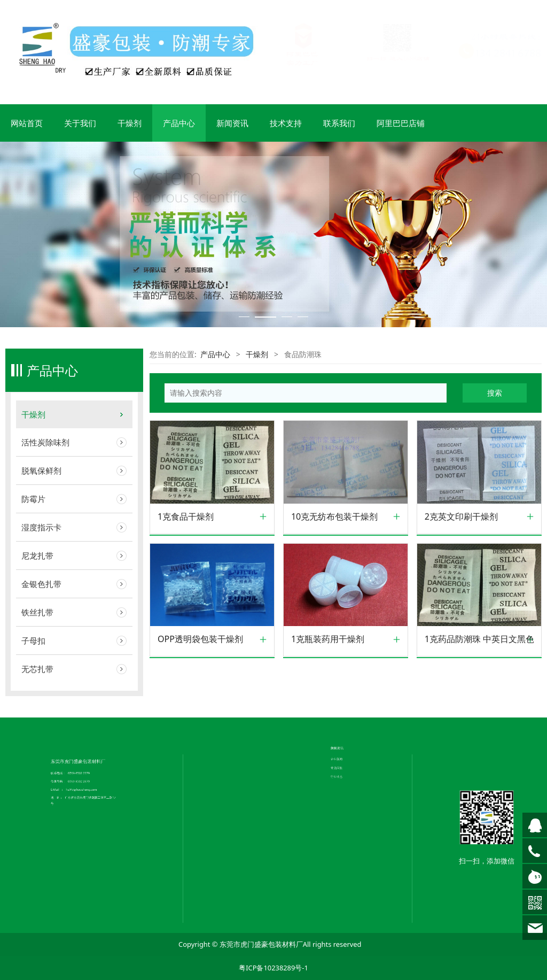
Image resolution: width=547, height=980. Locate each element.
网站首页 (27, 123)
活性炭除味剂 (45, 442)
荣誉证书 (243, 701)
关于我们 (80, 123)
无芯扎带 (37, 669)
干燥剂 (130, 123)
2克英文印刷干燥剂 (461, 517)
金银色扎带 (41, 584)
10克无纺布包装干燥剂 (334, 517)
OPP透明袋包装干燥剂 (200, 639)
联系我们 (339, 123)
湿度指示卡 (41, 527)
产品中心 (179, 123)
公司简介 (243, 697)
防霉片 (33, 499)
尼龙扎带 (37, 555)
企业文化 (243, 699)
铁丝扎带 (37, 612)
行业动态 (346, 692)
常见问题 (346, 690)
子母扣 (33, 641)
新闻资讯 (232, 123)
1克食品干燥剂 (186, 517)
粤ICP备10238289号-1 (273, 968)
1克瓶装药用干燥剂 (328, 639)
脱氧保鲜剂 (41, 470)
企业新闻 (346, 688)
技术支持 (286, 123)
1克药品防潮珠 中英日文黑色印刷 (479, 639)
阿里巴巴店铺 (401, 123)
